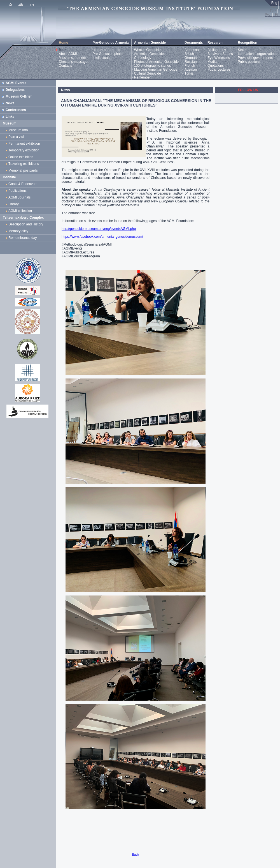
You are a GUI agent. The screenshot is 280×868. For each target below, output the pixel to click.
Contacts (65, 66)
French (190, 66)
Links (10, 117)
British (189, 54)
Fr (276, 15)
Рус (268, 15)
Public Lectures (219, 70)
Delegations (15, 90)
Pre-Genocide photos (109, 54)
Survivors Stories (220, 54)
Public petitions (249, 62)
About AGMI (68, 54)
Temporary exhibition (24, 150)
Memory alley (18, 231)
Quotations (216, 66)
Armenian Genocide (149, 54)
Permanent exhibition (24, 144)
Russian (191, 62)
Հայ (274, 7)
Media (212, 62)
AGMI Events (16, 83)
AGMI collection (20, 211)
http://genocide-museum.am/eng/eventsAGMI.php (99, 229)
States (242, 50)
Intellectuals (102, 58)
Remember (142, 77)
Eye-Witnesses (219, 58)
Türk (273, 11)
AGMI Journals (20, 197)
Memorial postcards (24, 170)
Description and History (26, 224)
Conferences (16, 110)
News (10, 103)
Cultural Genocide (148, 73)
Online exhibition (22, 157)
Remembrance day (23, 238)
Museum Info (18, 130)
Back (136, 855)
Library (14, 204)
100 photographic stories (152, 66)
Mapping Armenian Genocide (156, 70)
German (191, 58)
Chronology (143, 58)
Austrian (191, 70)
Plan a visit (17, 137)
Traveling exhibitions (25, 164)
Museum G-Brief (19, 96)
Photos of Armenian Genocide (156, 62)
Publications (17, 191)
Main (63, 50)
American (192, 50)
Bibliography (217, 50)
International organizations (257, 54)
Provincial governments (255, 58)
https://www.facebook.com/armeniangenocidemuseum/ (102, 237)
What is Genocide (147, 50)
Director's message (73, 62)
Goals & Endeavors (23, 184)
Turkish (190, 73)
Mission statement (72, 58)
